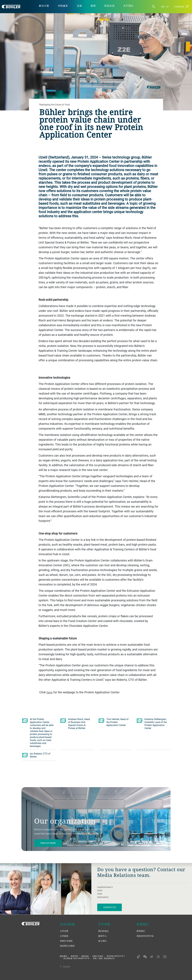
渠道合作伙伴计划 (145, 936)
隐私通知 (63, 956)
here (49, 692)
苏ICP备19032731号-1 (116, 956)
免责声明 (74, 956)
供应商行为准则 (67, 946)
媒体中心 (102, 936)
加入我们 (102, 941)
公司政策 (64, 936)
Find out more (48, 843)
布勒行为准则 (66, 941)
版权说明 (85, 956)
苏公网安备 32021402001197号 (76, 958)
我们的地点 (103, 931)
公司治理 (64, 931)
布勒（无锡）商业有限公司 (104, 958)
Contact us (109, 907)
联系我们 (141, 931)
